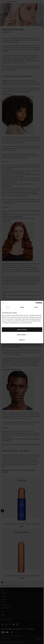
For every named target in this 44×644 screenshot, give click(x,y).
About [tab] (36, 307)
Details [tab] (22, 307)
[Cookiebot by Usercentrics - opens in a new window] (35, 303)
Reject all (22, 340)
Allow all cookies (22, 329)
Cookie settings (22, 335)
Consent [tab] (8, 307)
